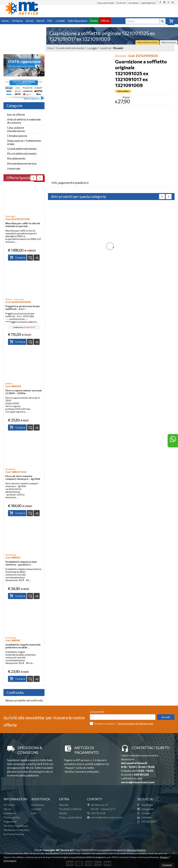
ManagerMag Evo (136, 850)
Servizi (30, 21)
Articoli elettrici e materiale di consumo (24, 121)
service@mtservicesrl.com (138, 782)
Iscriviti (166, 717)
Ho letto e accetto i (103, 723)
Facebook (145, 805)
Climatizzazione (17, 136)
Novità (94, 21)
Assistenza (133, 3)
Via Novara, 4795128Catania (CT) (101, 807)
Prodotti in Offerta (70, 809)
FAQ (50, 21)
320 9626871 (147, 822)
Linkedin (144, 817)
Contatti (60, 21)
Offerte (105, 21)
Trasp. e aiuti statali (105, 3)
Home (5, 21)
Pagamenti (10, 822)
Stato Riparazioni (77, 21)
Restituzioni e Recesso (17, 830)
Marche (64, 805)
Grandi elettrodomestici (22, 149)
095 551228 (141, 775)
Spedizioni (10, 813)
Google (144, 813)
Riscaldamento (16, 158)
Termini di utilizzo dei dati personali (135, 724)
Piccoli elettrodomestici (22, 153)
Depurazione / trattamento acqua (24, 142)
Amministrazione (14, 834)
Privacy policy (12, 817)
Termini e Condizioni (15, 826)
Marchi (40, 21)
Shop (50, 48)
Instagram (145, 809)
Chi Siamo (17, 21)
